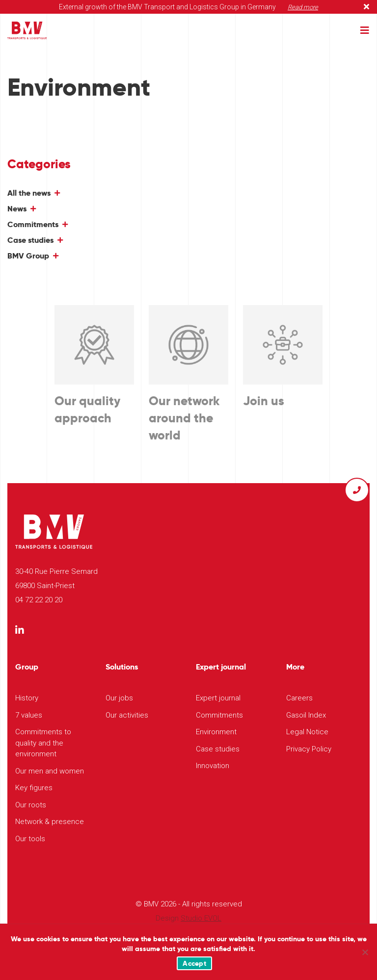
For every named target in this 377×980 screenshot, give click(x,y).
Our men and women (50, 771)
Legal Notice (307, 732)
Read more (303, 7)
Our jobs (119, 698)
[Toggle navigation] (365, 30)
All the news (29, 193)
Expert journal (218, 698)
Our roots (31, 805)
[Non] (365, 952)
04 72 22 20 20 (39, 600)
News (17, 209)
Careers (299, 698)
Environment (216, 732)
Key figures (34, 788)
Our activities (127, 715)
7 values (29, 715)
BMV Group (28, 256)
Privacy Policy (309, 749)
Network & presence (50, 822)
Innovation (213, 766)
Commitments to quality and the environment (43, 743)
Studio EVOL (201, 918)
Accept (194, 963)
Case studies (30, 240)
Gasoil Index (306, 715)
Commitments (33, 224)
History (27, 698)
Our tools (30, 839)
